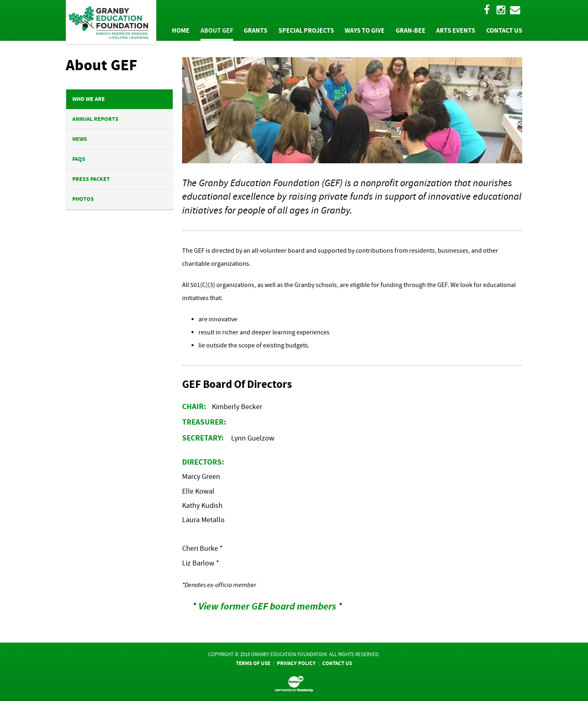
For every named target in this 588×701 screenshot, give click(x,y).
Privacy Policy (296, 663)
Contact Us (337, 663)
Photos (83, 199)
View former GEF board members (267, 606)
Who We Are (89, 99)
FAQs (79, 159)
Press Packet (91, 179)
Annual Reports (95, 119)
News (80, 139)
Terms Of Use (253, 663)
